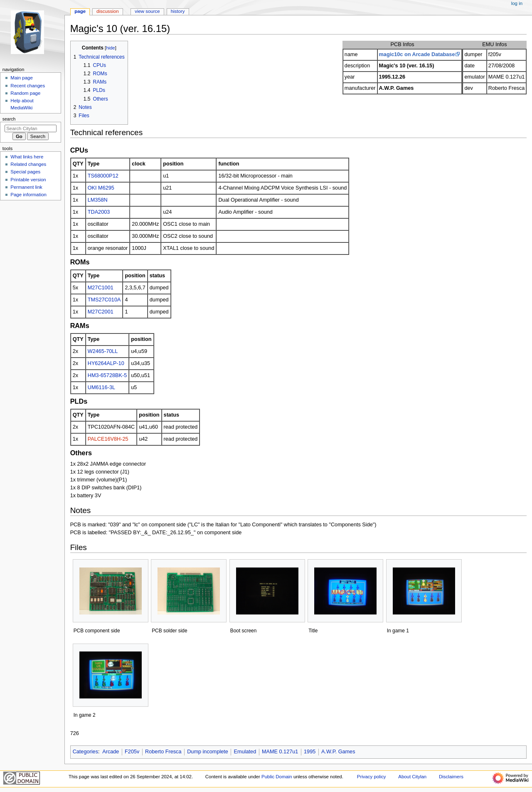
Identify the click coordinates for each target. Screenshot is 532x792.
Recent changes (28, 86)
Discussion (107, 11)
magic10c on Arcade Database (417, 54)
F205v (132, 752)
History (178, 11)
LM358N (98, 200)
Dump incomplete (208, 752)
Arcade (111, 752)
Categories (85, 752)
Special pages (25, 172)
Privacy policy (372, 777)
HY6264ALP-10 (106, 363)
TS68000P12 (103, 176)
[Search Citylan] (31, 128)
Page (80, 11)
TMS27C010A (104, 300)
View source (147, 11)
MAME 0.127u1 (280, 752)
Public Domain (277, 777)
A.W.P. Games (338, 752)
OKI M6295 (101, 188)
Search (9, 119)
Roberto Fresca (163, 752)
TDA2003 (99, 212)
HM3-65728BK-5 (107, 375)
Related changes (28, 164)
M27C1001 (101, 288)
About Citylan (412, 777)
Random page (25, 93)
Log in (517, 3)
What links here (27, 157)
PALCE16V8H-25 (108, 439)
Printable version (28, 180)
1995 (310, 752)
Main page (22, 78)
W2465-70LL (103, 351)
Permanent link (26, 187)
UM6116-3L (101, 387)
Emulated (245, 752)
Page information (28, 195)
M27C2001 (101, 312)
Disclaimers (451, 777)
